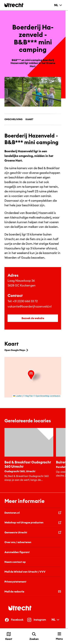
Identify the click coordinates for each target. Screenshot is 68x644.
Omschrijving (14, 119)
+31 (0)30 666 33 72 (25, 301)
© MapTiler (28, 396)
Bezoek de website (33, 318)
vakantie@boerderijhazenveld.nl (30, 306)
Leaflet (17, 396)
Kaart (29, 119)
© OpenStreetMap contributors (47, 396)
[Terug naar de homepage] (14, 5)
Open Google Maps (17, 350)
